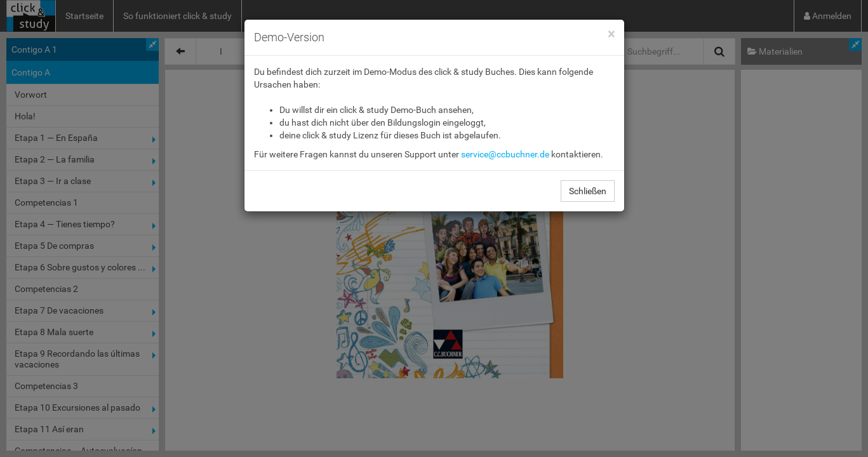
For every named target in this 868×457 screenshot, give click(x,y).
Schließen (588, 191)
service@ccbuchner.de (505, 154)
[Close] (611, 35)
